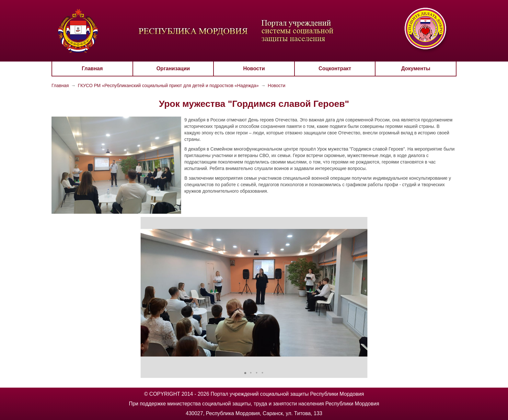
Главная (92, 68)
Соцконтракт (335, 68)
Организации (173, 68)
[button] (146, 293)
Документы (416, 68)
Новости (254, 68)
